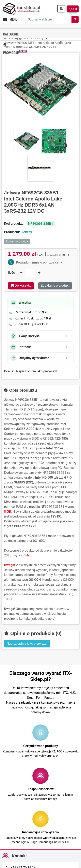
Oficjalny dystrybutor (30, 358)
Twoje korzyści (25, 336)
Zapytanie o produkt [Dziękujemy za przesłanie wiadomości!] (55, 286)
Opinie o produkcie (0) (33, 633)
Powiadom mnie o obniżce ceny (39, 262)
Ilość (11, 273)
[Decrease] (21, 273)
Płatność (21, 347)
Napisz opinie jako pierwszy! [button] (27, 643)
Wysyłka (21, 303)
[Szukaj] (75, 19)
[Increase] (39, 273)
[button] (61, 9)
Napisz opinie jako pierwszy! (36, 371)
